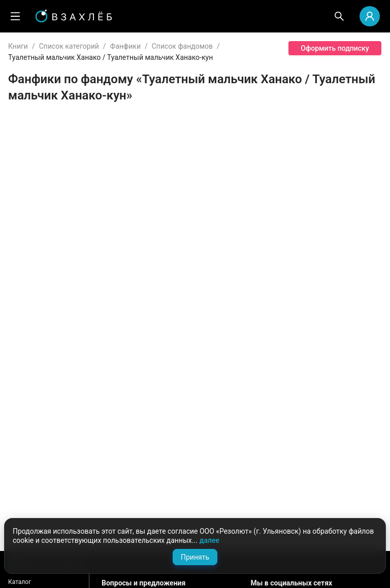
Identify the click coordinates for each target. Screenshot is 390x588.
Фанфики (125, 46)
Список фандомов (182, 46)
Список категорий (69, 46)
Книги (18, 46)
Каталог (20, 582)
